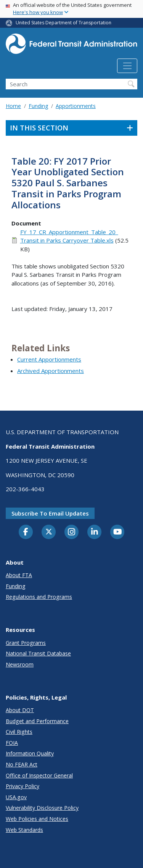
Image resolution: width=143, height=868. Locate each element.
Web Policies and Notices (37, 819)
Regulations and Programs (39, 597)
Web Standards (24, 830)
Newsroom (20, 664)
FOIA (12, 743)
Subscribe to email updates (50, 513)
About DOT (20, 710)
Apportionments (76, 106)
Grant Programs (26, 643)
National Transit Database (38, 653)
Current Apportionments (49, 359)
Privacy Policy (22, 786)
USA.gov (16, 797)
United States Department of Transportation (63, 23)
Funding (38, 106)
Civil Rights (19, 732)
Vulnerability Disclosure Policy (42, 808)
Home (13, 106)
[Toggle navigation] (127, 66)
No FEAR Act (22, 764)
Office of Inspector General (39, 775)
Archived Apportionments (51, 371)
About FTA (19, 575)
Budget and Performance (37, 721)
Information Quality (30, 753)
